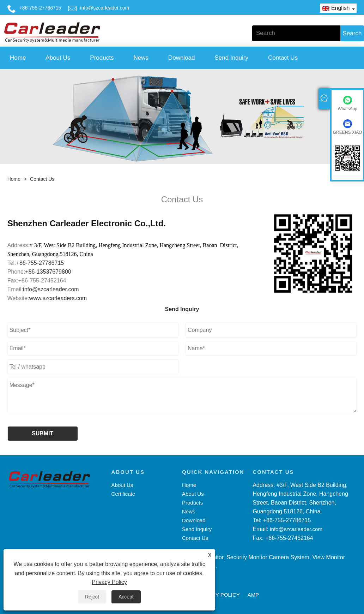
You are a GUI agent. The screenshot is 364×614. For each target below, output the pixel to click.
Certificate (123, 494)
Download (182, 58)
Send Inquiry (232, 58)
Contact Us (283, 58)
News (141, 58)
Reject (92, 597)
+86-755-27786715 (40, 8)
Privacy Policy (109, 582)
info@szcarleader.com (105, 8)
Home (18, 58)
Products (102, 58)
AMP (253, 595)
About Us (58, 58)
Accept (126, 597)
